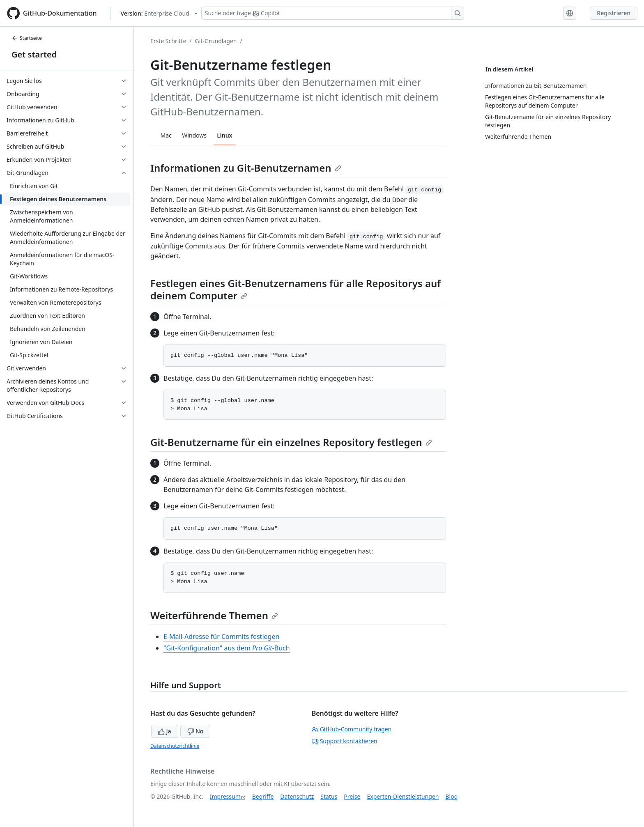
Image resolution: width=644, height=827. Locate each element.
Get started (34, 54)
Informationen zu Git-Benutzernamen (246, 168)
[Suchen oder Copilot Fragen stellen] (333, 13)
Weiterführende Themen (214, 615)
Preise (352, 796)
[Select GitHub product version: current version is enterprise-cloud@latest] (159, 13)
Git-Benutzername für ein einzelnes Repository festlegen (291, 442)
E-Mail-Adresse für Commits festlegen (221, 636)
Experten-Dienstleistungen (403, 796)
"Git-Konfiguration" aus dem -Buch (227, 648)
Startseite (27, 38)
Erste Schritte (168, 41)
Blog (452, 796)
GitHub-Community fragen (352, 729)
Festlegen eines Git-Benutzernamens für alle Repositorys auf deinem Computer (296, 289)
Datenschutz (297, 796)
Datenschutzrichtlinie (175, 746)
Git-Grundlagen (216, 41)
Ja (165, 731)
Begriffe (263, 796)
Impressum (225, 796)
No (195, 731)
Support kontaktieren (345, 741)
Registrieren (614, 13)
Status (329, 796)
